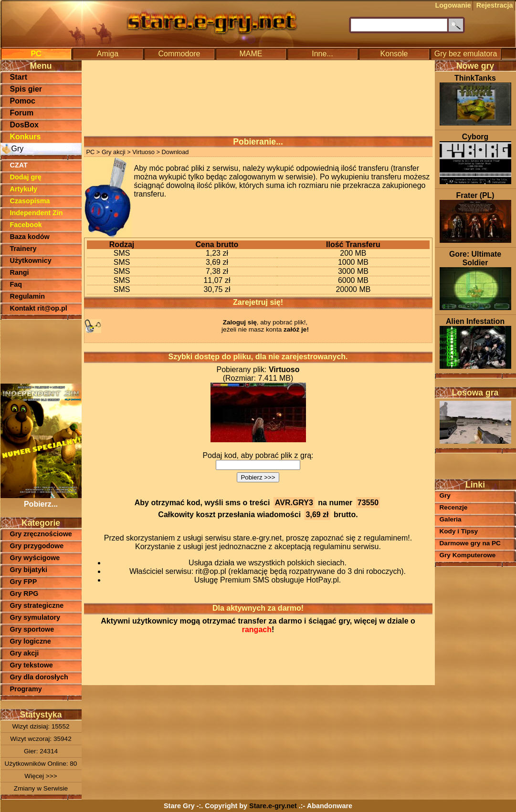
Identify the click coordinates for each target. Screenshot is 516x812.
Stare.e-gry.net (273, 806)
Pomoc (23, 101)
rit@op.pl (211, 571)
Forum (22, 113)
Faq (16, 284)
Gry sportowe (32, 629)
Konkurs (26, 137)
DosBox (24, 125)
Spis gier (26, 89)
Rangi (20, 272)
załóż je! (296, 329)
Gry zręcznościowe (41, 534)
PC (36, 54)
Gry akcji (25, 653)
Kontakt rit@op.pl (39, 308)
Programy (26, 689)
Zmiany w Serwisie (41, 788)
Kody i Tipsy (459, 531)
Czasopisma (30, 201)
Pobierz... (41, 500)
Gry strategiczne (37, 605)
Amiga (108, 54)
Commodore (179, 54)
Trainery (23, 249)
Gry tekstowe (32, 665)
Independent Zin (37, 213)
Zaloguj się (240, 322)
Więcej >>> (41, 776)
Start (19, 77)
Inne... (322, 54)
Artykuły (24, 189)
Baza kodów (30, 237)
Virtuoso (143, 152)
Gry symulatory (35, 617)
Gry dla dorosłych (39, 677)
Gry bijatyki (29, 570)
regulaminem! (387, 538)
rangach (257, 630)
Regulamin (28, 296)
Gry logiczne (31, 641)
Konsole (394, 54)
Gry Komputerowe (468, 555)
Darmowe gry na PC (470, 543)
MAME (251, 54)
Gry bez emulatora (466, 54)
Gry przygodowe (37, 546)
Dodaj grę (26, 177)
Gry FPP (24, 582)
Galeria (451, 519)
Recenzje (454, 507)
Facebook (26, 225)
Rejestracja (495, 5)
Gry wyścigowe (35, 558)
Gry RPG (24, 593)
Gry (18, 149)
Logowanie (453, 5)
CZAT (19, 165)
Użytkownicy (31, 260)
